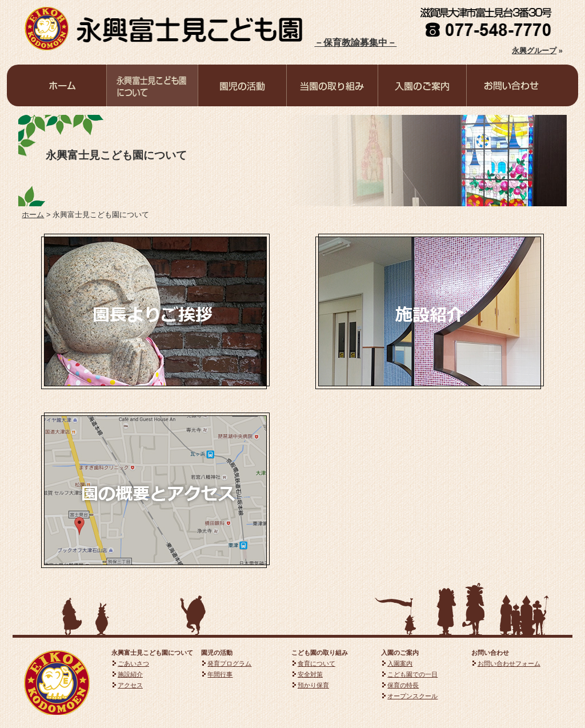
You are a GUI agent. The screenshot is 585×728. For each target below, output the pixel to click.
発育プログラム (229, 663)
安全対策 (310, 674)
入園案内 (400, 663)
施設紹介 (130, 674)
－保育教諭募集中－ (355, 43)
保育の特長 (403, 685)
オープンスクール (412, 696)
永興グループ (534, 51)
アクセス (130, 685)
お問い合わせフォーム (509, 663)
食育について (316, 663)
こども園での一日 (412, 674)
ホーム (33, 215)
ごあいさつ (133, 663)
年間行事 (220, 674)
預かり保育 (313, 685)
